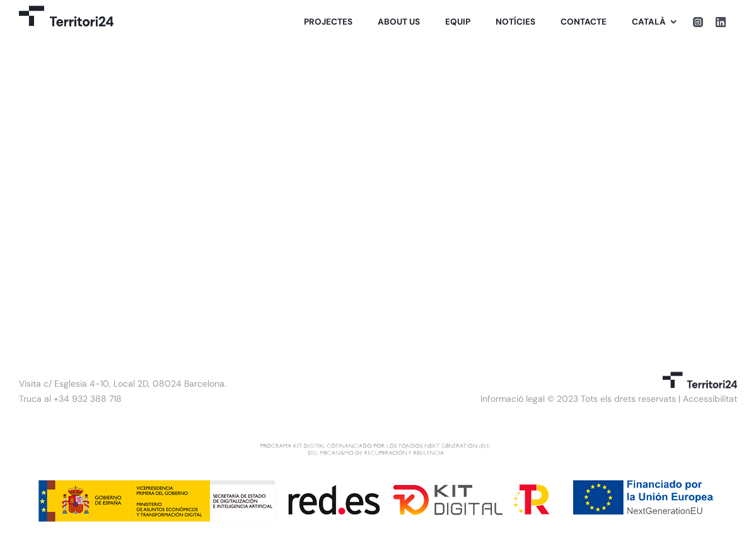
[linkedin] (721, 22)
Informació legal (513, 399)
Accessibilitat (710, 399)
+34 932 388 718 (88, 399)
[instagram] (698, 22)
